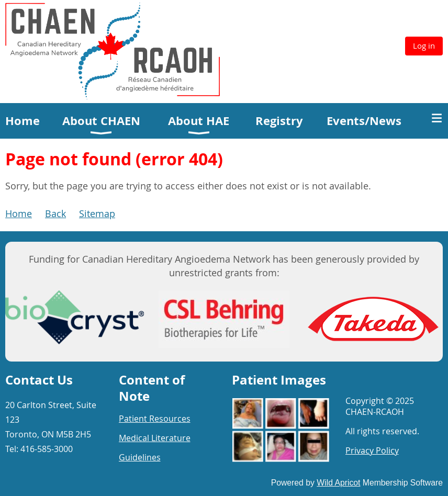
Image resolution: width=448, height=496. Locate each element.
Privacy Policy (372, 450)
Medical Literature (155, 438)
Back (55, 213)
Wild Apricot (338, 483)
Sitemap (97, 213)
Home (19, 213)
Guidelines (140, 457)
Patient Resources (155, 419)
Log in (424, 46)
